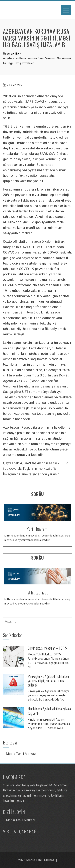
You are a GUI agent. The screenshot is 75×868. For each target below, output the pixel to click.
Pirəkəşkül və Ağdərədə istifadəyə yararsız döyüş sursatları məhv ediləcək (48, 681)
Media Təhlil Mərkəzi (21, 754)
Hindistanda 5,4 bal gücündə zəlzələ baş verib (49, 711)
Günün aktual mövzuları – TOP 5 (47, 648)
